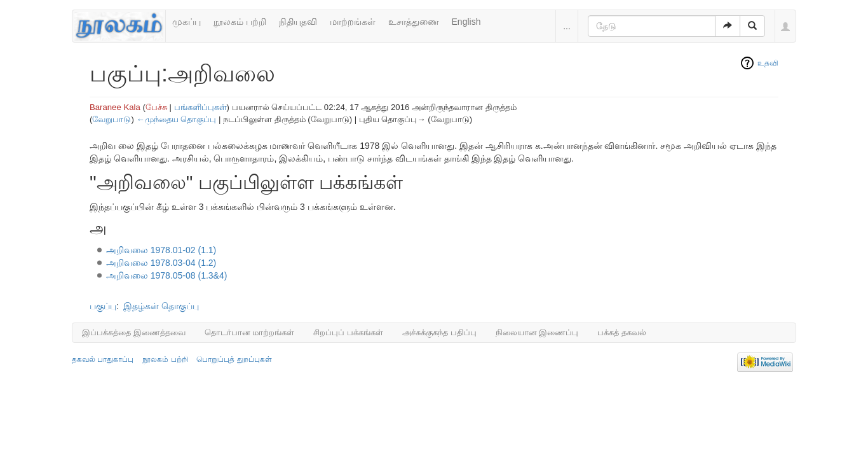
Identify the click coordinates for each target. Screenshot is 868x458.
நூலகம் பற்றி (240, 22)
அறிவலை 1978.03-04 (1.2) (161, 263)
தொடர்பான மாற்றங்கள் (250, 332)
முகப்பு (186, 22)
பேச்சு (156, 107)
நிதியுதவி (298, 22)
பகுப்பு (103, 306)
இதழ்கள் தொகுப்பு (161, 306)
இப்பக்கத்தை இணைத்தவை (134, 332)
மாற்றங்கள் (353, 22)
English (466, 22)
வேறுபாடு (112, 119)
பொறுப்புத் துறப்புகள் (234, 359)
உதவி (768, 63)
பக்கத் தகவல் (622, 332)
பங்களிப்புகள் (200, 107)
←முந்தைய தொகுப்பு (176, 119)
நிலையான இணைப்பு (537, 332)
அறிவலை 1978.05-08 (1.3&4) (167, 275)
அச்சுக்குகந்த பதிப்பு (439, 332)
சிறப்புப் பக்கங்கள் (348, 332)
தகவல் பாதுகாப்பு (103, 359)
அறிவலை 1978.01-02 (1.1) (161, 250)
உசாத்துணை (414, 22)
